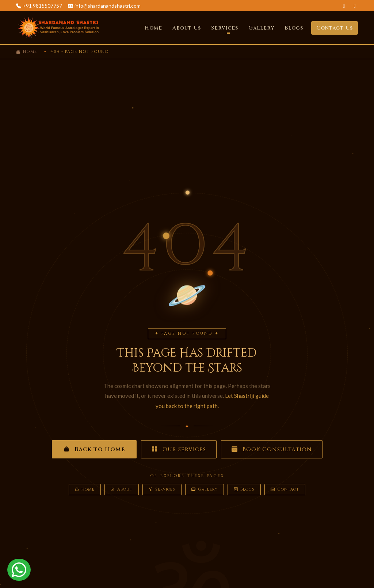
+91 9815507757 (42, 6)
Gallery (261, 28)
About (122, 490)
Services (162, 490)
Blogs (294, 28)
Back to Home (94, 449)
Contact (285, 490)
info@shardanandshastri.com (108, 6)
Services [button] (225, 28)
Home (153, 28)
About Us (187, 28)
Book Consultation (272, 449)
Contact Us (335, 28)
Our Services (179, 449)
